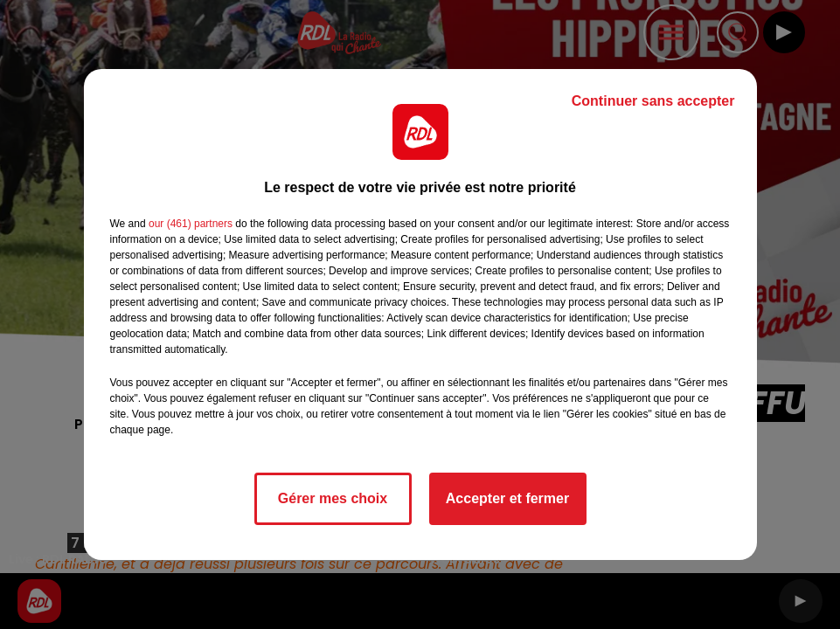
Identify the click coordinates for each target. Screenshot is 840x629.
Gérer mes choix (333, 498)
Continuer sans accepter (653, 101)
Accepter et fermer (507, 498)
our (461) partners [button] (191, 224)
